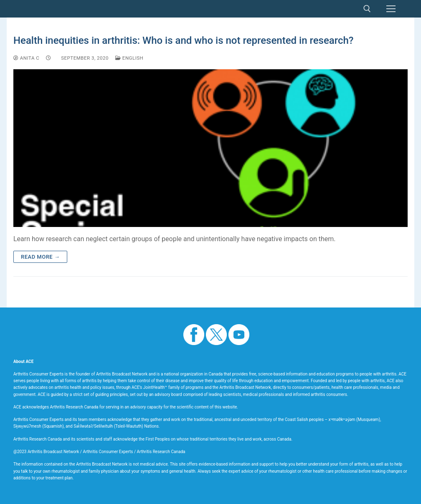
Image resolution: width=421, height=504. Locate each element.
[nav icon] (391, 9)
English (129, 58)
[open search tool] (367, 9)
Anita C (26, 58)
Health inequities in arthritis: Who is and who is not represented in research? (184, 40)
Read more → (40, 257)
